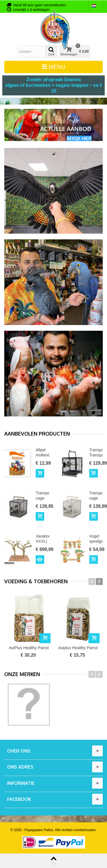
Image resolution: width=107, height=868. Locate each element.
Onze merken (22, 674)
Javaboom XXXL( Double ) (43, 544)
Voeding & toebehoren (36, 581)
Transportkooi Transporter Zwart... (96, 455)
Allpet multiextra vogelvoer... (43, 455)
